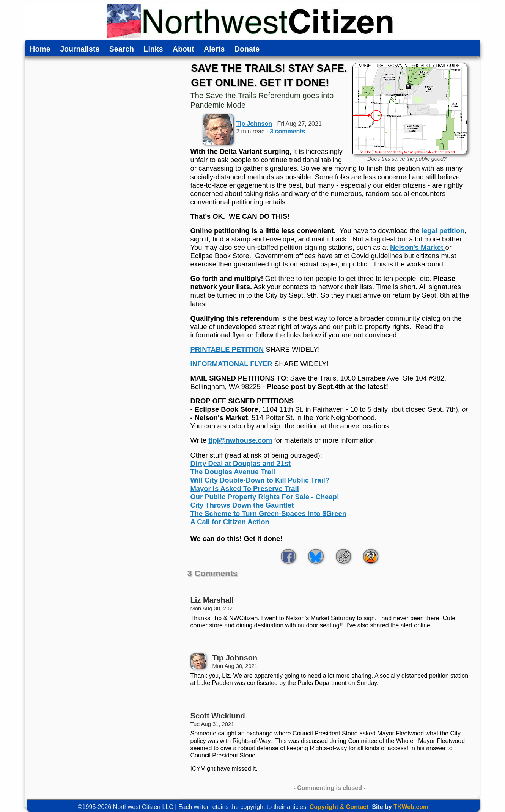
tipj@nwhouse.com (240, 440)
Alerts (214, 49)
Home (40, 49)
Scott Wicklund (218, 716)
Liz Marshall (212, 600)
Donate (247, 49)
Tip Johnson (254, 124)
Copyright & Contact (339, 807)
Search (122, 49)
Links (153, 49)
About (183, 49)
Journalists (80, 49)
